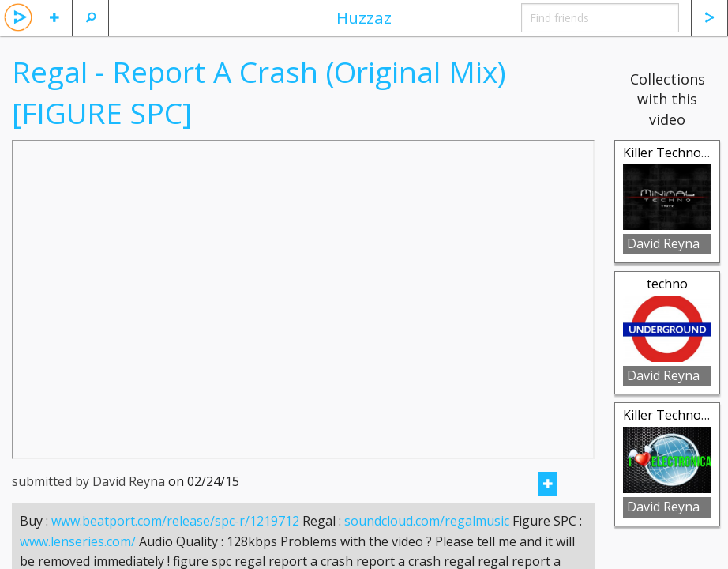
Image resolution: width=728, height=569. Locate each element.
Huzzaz (364, 17)
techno (667, 284)
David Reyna (663, 243)
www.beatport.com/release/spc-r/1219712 (175, 541)
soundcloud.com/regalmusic (427, 541)
